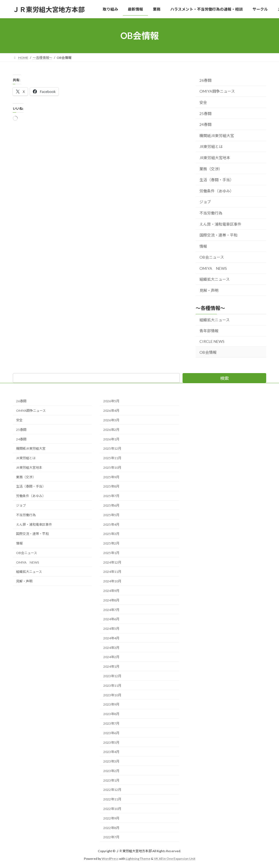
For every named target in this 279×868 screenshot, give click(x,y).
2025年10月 (112, 467)
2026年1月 (111, 439)
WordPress (110, 859)
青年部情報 (209, 331)
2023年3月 (111, 761)
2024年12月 (112, 562)
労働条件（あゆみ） (217, 191)
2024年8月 (111, 600)
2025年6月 (111, 505)
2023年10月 (112, 695)
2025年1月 (111, 553)
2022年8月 (111, 828)
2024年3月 (111, 647)
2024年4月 (111, 638)
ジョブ (205, 202)
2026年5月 (111, 401)
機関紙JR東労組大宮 (217, 136)
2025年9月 (111, 477)
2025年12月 (112, 448)
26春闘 (205, 80)
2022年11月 (112, 799)
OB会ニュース (212, 257)
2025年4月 (111, 524)
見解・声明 (209, 290)
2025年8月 (111, 486)
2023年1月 (111, 780)
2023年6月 (111, 733)
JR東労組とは (211, 147)
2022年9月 (111, 818)
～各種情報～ (210, 308)
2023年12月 (112, 676)
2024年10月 (112, 581)
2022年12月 (112, 790)
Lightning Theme (138, 859)
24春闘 (205, 124)
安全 (203, 102)
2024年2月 (111, 657)
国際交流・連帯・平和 (219, 235)
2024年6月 (111, 619)
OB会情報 (208, 352)
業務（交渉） (211, 169)
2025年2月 (111, 543)
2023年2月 (111, 771)
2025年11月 (112, 458)
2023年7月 (111, 723)
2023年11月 (112, 685)
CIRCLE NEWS (212, 341)
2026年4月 (111, 411)
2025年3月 (111, 534)
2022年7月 (111, 837)
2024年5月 (111, 629)
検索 (225, 378)
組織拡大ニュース (215, 279)
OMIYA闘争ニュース (217, 91)
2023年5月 (111, 742)
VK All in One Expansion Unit (175, 859)
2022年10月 (112, 809)
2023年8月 (111, 714)
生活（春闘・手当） (217, 180)
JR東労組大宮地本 (215, 158)
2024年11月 (112, 572)
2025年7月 (111, 496)
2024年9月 (111, 591)
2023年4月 (111, 752)
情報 (203, 246)
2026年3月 (111, 420)
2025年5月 (111, 515)
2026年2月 (111, 429)
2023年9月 (111, 704)
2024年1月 (111, 666)
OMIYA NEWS (213, 268)
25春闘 (205, 114)
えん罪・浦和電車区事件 (220, 224)
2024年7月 (111, 610)
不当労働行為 (211, 213)
